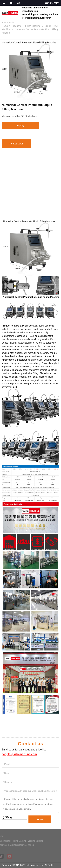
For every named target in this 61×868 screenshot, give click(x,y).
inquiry (20, 125)
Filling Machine (33, 26)
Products (16, 26)
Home (5, 26)
